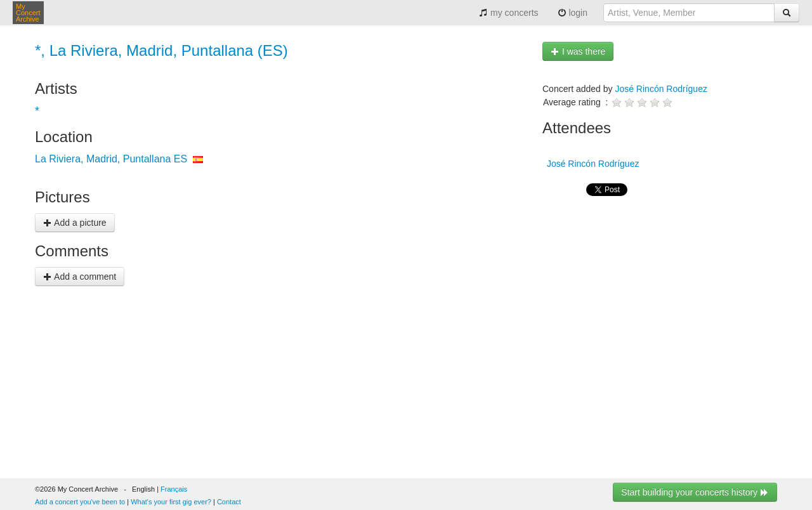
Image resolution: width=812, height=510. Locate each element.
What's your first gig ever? (171, 502)
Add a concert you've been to (80, 502)
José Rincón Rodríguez (661, 89)
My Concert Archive (28, 13)
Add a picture (75, 223)
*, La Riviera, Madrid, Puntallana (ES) (161, 50)
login (573, 13)
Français (174, 489)
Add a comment (80, 277)
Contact (229, 502)
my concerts (508, 13)
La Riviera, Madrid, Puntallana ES (111, 159)
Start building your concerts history (695, 492)
